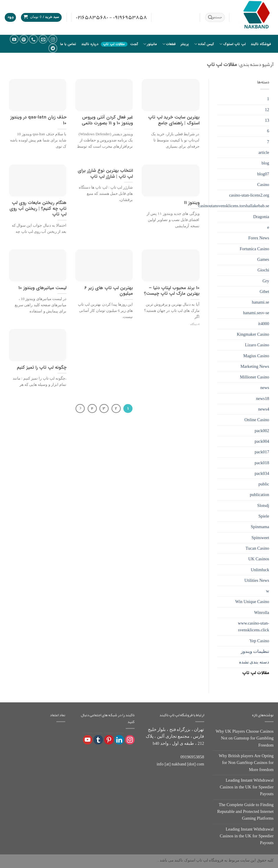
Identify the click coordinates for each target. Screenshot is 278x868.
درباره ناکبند (90, 44)
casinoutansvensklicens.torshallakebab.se (234, 206)
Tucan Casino (257, 548)
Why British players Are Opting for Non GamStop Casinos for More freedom (246, 763)
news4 (264, 409)
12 (267, 110)
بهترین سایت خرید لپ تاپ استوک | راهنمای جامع (174, 120)
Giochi (263, 270)
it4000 (264, 324)
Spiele (264, 516)
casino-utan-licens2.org (249, 195)
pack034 (262, 473)
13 (267, 120)
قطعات (169, 44)
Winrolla (262, 612)
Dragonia (261, 217)
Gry (266, 281)
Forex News (259, 238)
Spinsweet (260, 538)
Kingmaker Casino (253, 334)
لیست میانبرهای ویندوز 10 (42, 288)
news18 (263, 398)
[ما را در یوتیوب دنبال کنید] (14, 39)
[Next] (80, 409)
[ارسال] (210, 18)
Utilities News (257, 580)
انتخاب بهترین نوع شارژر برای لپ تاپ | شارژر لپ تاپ (105, 174)
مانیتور (150, 44)
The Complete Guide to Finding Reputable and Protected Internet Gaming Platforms (245, 812)
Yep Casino (259, 641)
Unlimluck (260, 570)
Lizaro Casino (257, 345)
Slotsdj (263, 505)
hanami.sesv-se (256, 313)
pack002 (262, 431)
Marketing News (255, 366)
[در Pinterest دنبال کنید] (24, 39)
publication (260, 495)
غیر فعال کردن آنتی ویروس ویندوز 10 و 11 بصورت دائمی (107, 120)
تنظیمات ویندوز (255, 651)
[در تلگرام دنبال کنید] (53, 48)
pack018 (262, 463)
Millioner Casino (255, 377)
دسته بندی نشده (254, 662)
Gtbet (264, 291)
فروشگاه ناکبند (261, 44)
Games (263, 259)
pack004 (262, 441)
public (264, 484)
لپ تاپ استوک (233, 44)
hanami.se (260, 302)
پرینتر (185, 44)
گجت (134, 44)
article (264, 152)
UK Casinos (259, 559)
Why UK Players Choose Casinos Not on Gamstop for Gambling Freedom (245, 738)
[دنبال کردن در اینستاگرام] (53, 39)
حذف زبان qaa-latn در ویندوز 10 (38, 120)
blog (265, 163)
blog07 (263, 174)
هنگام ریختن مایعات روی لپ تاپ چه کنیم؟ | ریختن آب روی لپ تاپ (38, 209)
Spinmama (260, 527)
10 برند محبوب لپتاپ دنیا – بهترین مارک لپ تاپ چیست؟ (172, 291)
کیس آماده (204, 44)
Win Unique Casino (252, 602)
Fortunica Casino (254, 249)
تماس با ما (68, 44)
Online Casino (257, 420)
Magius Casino (256, 356)
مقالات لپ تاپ (114, 44)
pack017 (262, 452)
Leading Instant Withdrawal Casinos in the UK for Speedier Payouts (247, 787)
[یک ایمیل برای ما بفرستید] (43, 39)
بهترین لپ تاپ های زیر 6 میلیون (109, 291)
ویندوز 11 (192, 203)
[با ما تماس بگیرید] (33, 39)
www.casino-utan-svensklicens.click (254, 626)
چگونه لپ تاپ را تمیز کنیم (42, 368)
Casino (263, 185)
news (265, 388)
